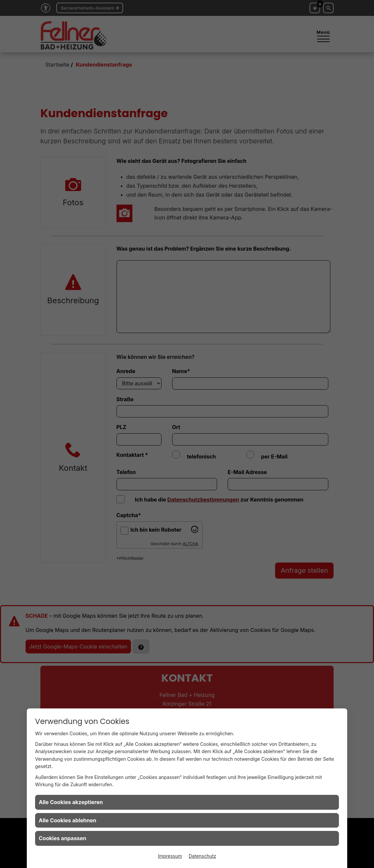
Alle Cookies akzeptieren (71, 802)
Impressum (170, 856)
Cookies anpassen (63, 838)
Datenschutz (202, 856)
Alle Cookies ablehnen (68, 820)
